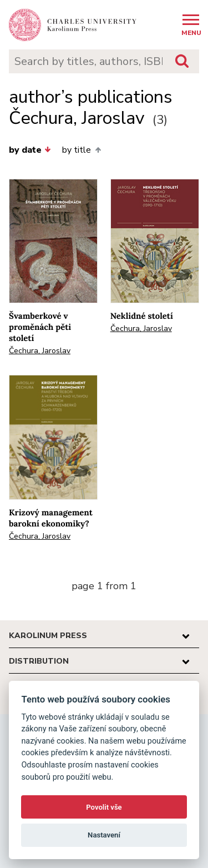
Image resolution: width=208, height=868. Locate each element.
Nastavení (104, 835)
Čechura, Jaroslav (40, 351)
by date (30, 150)
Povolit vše (104, 807)
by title (81, 150)
